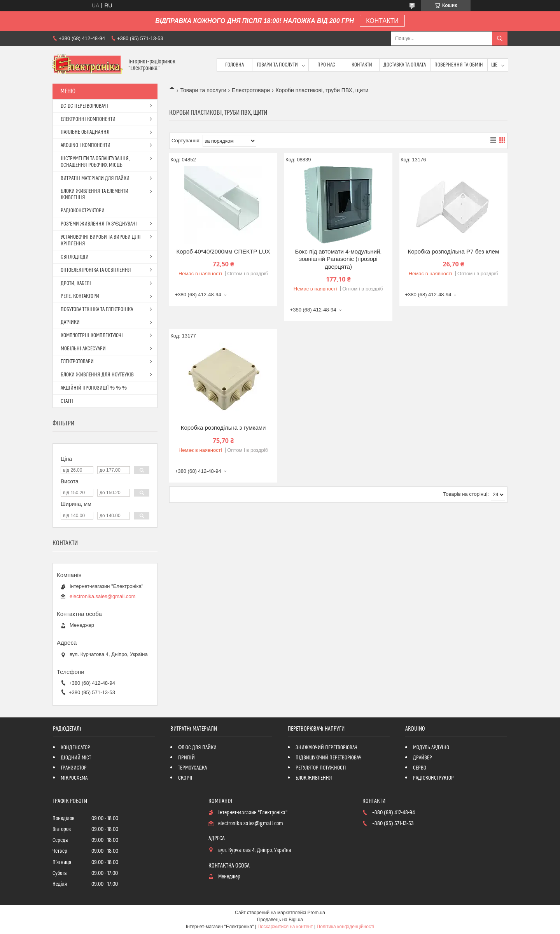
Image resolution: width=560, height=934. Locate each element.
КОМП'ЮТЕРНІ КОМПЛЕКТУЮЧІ (92, 336)
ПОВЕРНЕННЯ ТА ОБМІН (459, 65)
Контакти (362, 65)
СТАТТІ (67, 401)
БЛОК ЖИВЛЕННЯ (314, 778)
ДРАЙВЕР (423, 758)
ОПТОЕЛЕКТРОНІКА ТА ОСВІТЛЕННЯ (96, 270)
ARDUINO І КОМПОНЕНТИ (86, 145)
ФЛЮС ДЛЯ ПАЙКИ (197, 748)
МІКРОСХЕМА (74, 778)
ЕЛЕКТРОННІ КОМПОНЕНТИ (88, 119)
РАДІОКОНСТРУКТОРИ (83, 211)
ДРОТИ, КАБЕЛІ (76, 283)
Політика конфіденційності (346, 927)
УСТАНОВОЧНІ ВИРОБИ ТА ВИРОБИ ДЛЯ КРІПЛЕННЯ (101, 240)
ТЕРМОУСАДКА (192, 768)
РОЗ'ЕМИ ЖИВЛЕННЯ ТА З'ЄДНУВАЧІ (99, 224)
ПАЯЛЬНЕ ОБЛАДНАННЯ (85, 132)
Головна (234, 65)
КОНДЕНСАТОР (75, 748)
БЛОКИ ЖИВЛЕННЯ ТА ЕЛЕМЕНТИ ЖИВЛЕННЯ (94, 194)
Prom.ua (316, 913)
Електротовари (251, 90)
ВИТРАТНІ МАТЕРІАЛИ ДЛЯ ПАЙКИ (95, 178)
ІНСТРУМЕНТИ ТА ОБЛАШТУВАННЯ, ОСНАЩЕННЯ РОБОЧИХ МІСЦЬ (95, 162)
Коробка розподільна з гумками (223, 428)
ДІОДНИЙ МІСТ (76, 758)
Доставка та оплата (405, 65)
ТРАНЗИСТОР (74, 768)
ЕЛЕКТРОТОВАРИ (77, 362)
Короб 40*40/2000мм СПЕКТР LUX (223, 251)
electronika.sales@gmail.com (102, 596)
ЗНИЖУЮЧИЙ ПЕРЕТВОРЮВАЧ (326, 748)
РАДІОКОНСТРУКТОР (433, 778)
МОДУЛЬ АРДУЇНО (431, 748)
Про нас (326, 65)
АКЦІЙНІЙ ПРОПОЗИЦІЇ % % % (94, 388)
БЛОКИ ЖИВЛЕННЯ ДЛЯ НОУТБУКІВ (97, 375)
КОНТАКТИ (382, 21)
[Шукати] (500, 38)
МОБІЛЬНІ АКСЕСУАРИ (83, 349)
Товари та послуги (277, 65)
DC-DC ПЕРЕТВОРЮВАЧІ (84, 106)
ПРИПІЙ (186, 758)
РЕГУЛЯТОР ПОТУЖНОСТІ (321, 768)
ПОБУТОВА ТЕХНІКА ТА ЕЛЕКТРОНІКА (97, 310)
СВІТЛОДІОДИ (75, 257)
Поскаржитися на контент (285, 927)
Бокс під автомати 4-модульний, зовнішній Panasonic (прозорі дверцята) (338, 259)
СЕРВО (420, 768)
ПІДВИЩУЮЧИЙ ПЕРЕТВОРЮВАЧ (329, 758)
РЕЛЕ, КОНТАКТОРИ (80, 296)
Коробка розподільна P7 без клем (453, 251)
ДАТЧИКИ (70, 322)
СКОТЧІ (185, 778)
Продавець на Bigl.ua (280, 920)
